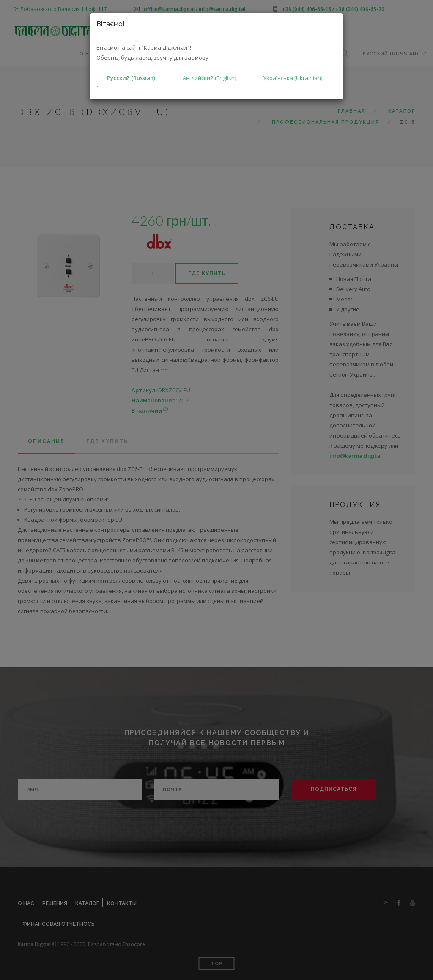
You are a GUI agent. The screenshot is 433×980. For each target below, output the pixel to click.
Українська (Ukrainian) (293, 78)
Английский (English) (209, 78)
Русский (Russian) (131, 78)
